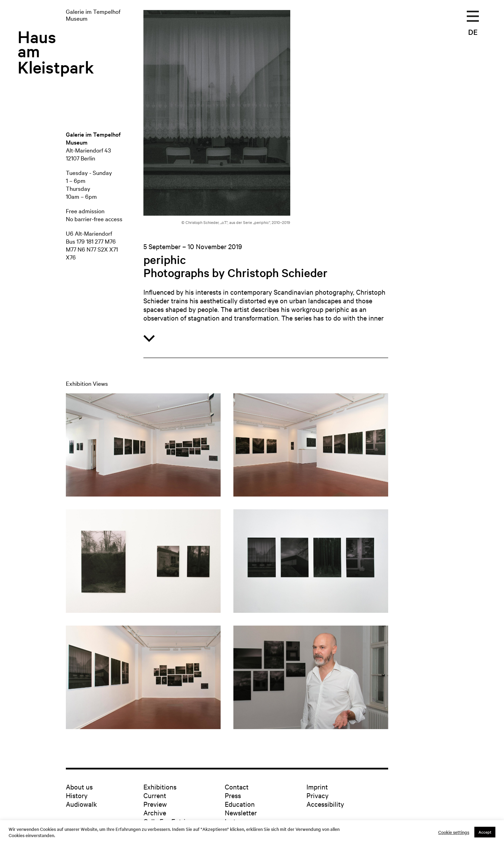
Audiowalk (81, 804)
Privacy (317, 795)
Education (240, 804)
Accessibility (325, 804)
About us (79, 787)
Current (155, 795)
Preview (155, 804)
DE (473, 32)
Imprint (317, 787)
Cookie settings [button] (454, 832)
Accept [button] (485, 832)
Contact (237, 787)
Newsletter (241, 812)
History (77, 795)
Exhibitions (160, 787)
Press (233, 795)
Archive (155, 812)
